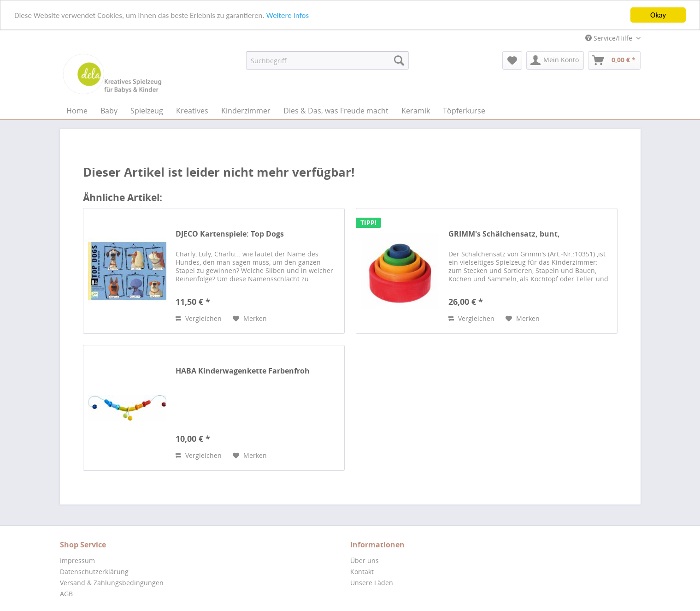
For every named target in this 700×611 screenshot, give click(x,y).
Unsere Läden (372, 583)
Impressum (77, 561)
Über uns (365, 561)
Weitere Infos (288, 15)
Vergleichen (199, 318)
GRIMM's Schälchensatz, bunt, (504, 234)
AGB (66, 594)
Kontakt (362, 572)
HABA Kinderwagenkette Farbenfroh (243, 371)
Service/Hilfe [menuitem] (610, 38)
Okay (658, 15)
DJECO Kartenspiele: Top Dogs (230, 234)
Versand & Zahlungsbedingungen (112, 583)
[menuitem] (327, 60)
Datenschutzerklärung (94, 572)
